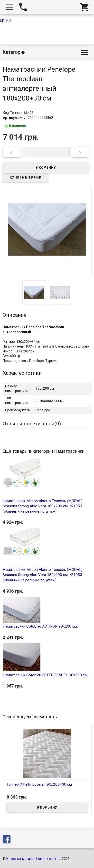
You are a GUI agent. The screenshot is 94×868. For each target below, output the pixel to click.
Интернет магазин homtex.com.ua (33, 859)
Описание (15, 315)
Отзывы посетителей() (32, 424)
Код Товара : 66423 (18, 113)
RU (9, 21)
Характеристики (22, 373)
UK (2, 21)
